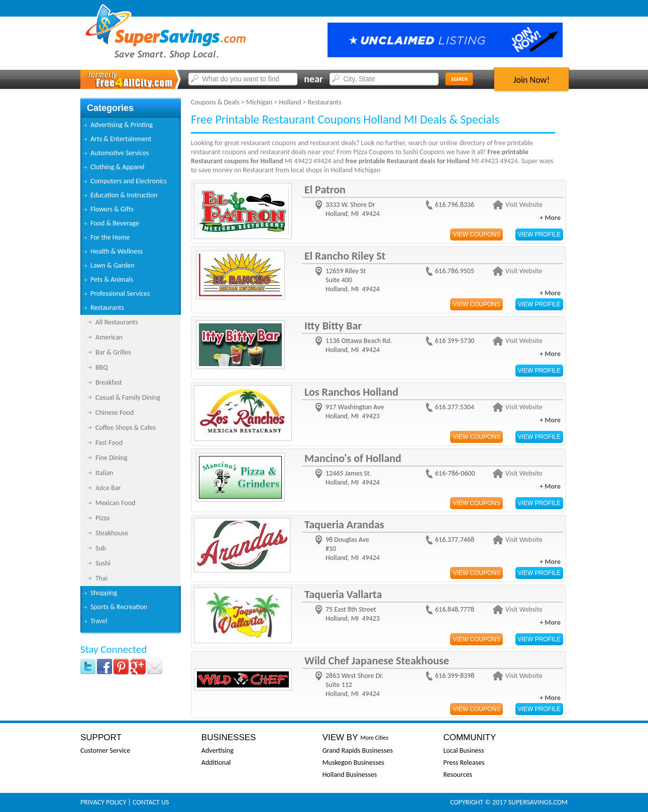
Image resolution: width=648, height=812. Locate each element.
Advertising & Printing (122, 125)
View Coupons (476, 235)
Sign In (551, 8)
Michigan (259, 102)
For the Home (110, 237)
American (109, 337)
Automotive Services (120, 153)
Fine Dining (111, 458)
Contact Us (151, 802)
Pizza (102, 518)
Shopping (104, 593)
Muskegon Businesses (353, 763)
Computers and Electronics (129, 181)
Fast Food (109, 443)
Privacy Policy (103, 802)
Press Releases (464, 763)
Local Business (463, 750)
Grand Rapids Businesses (358, 750)
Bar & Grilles (113, 352)
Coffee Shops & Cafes (126, 428)
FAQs (506, 8)
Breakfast (109, 382)
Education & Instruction (124, 195)
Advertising (218, 750)
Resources (458, 775)
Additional (216, 763)
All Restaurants (117, 322)
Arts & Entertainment (121, 139)
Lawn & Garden (113, 265)
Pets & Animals (112, 279)
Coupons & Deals (215, 102)
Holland (290, 102)
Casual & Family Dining (128, 397)
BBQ (102, 367)
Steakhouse (112, 533)
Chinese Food (115, 413)
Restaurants (107, 308)
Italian (104, 473)
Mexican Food (115, 503)
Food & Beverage (115, 223)
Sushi (103, 563)
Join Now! (532, 80)
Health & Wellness (117, 251)
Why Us (471, 8)
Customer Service (105, 750)
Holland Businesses (350, 775)
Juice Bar (108, 488)
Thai (101, 578)
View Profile (539, 235)
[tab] (131, 125)
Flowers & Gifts (112, 209)
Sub (101, 548)
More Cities (374, 738)
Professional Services (120, 294)
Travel (99, 621)
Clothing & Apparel (118, 167)
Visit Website (524, 205)
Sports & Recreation (119, 607)
